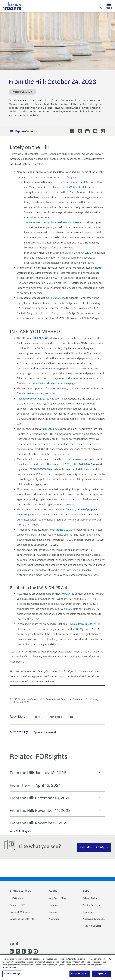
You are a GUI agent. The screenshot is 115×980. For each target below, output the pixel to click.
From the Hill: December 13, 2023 (56, 798)
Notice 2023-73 (80, 464)
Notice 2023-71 (65, 530)
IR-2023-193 (52, 429)
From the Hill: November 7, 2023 (56, 823)
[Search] (99, 6)
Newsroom (55, 919)
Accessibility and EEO (94, 919)
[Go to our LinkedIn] (12, 951)
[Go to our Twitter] (18, 951)
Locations (54, 905)
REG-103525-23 (40, 469)
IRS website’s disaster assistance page (53, 383)
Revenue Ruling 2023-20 (41, 393)
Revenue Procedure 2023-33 (84, 624)
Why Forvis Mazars (59, 898)
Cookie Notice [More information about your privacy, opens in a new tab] (10, 968)
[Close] (110, 959)
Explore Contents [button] (24, 131)
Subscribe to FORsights (94, 847)
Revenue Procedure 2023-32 (33, 398)
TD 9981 (68, 504)
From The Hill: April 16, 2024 (56, 785)
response (58, 298)
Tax (72, 717)
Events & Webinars (20, 912)
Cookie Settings (91, 905)
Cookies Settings (12, 974)
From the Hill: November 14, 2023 (56, 810)
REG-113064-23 (65, 594)
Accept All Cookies (80, 974)
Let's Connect (17, 898)
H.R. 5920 (84, 253)
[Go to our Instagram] (30, 951)
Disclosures (89, 912)
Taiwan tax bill (78, 187)
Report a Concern (92, 926)
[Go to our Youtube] (36, 951)
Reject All (101, 974)
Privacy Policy (90, 898)
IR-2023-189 (41, 338)
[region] (57, 967)
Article (37, 717)
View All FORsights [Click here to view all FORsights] (25, 831)
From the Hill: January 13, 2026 (56, 772)
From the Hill (55, 717)
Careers (53, 912)
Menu (109, 6)
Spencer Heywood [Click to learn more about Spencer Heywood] (45, 732)
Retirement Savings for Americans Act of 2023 (55, 222)
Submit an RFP (17, 905)
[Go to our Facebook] (24, 951)
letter (99, 268)
